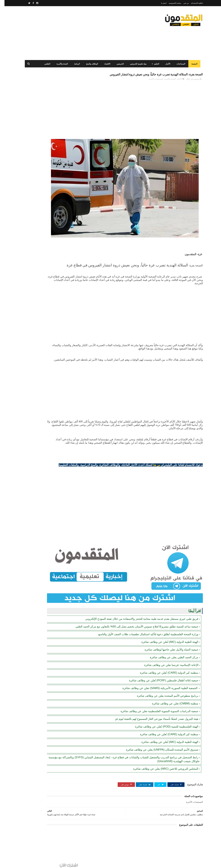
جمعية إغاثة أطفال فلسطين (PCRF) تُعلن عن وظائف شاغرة (159, 672)
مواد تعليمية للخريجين (136, 64)
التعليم (155, 64)
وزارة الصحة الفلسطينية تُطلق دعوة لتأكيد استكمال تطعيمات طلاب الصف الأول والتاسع (144, 626)
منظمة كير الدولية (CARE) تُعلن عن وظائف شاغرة (165, 664)
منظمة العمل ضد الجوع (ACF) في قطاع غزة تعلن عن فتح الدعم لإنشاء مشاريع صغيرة (42, 119)
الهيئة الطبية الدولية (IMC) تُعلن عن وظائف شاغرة (165, 633)
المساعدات (179, 64)
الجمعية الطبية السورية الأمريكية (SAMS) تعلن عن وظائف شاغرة (156, 680)
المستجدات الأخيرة (152, 86)
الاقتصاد (105, 64)
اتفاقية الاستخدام (193, 3)
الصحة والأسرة (60, 64)
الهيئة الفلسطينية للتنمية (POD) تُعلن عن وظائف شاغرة (162, 718)
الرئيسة (192, 64)
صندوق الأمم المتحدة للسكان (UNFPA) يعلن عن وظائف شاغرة (158, 741)
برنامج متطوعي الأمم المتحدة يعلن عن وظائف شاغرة (163, 687)
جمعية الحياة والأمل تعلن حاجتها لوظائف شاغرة (167, 641)
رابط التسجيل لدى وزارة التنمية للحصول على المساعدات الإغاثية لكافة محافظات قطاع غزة (42, 189)
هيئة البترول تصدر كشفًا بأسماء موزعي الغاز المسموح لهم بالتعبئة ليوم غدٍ (152, 710)
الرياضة (75, 64)
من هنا (152, 462)
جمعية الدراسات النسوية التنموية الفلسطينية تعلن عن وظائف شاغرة (155, 703)
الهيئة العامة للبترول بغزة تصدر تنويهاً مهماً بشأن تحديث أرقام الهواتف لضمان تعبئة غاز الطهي (42, 245)
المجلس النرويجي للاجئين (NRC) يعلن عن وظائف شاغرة (161, 760)
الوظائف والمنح (90, 64)
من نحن (182, 3)
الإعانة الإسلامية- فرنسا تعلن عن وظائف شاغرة (167, 657)
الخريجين (118, 64)
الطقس (45, 64)
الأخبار (166, 64)
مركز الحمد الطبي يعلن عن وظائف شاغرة (170, 649)
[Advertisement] (79, 33)
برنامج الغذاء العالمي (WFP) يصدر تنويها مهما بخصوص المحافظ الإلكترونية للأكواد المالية (41, 217)
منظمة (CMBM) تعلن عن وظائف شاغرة (171, 695)
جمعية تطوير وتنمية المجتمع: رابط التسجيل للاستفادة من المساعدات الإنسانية (44, 161)
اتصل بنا (159, 3)
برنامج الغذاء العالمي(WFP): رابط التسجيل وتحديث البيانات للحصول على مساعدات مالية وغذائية (42, 175)
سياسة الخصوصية (170, 3)
